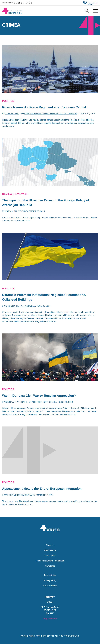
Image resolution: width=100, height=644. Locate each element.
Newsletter (50, 566)
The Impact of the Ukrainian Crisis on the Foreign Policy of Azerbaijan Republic (46, 203)
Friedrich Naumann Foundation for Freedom (51, 114)
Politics (8, 101)
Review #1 (21, 194)
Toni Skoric (12, 114)
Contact (50, 597)
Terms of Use (50, 575)
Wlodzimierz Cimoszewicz (20, 495)
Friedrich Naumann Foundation (50, 561)
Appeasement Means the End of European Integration (42, 489)
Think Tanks (50, 555)
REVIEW (7, 194)
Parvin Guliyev (14, 211)
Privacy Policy (50, 580)
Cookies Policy (50, 585)
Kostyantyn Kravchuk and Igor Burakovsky (31, 402)
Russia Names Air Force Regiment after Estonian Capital (44, 107)
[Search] (87, 11)
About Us (50, 545)
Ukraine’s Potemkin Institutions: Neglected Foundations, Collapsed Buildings (44, 297)
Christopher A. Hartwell (20, 306)
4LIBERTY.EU (47, 636)
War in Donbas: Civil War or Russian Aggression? (39, 396)
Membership (50, 550)
